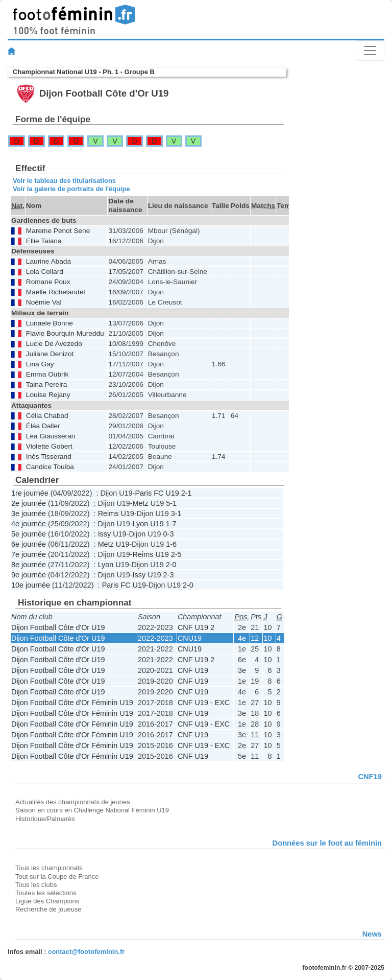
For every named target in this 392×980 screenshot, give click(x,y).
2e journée (29, 503)
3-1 (176, 514)
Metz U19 (149, 503)
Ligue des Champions (47, 901)
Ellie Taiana (44, 241)
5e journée (29, 534)
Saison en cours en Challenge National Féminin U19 (92, 810)
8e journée (29, 565)
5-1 (171, 503)
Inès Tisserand (49, 457)
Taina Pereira (47, 384)
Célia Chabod (47, 416)
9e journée (29, 575)
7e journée (29, 554)
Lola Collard (45, 272)
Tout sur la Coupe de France (57, 877)
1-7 (171, 524)
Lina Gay (40, 364)
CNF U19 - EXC (204, 703)
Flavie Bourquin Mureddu (65, 333)
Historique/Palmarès (45, 819)
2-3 (169, 575)
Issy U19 (112, 534)
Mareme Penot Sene (58, 231)
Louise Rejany (48, 395)
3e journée (29, 514)
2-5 (176, 554)
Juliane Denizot (50, 354)
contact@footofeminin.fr (86, 952)
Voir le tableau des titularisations (64, 181)
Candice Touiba (50, 467)
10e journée (31, 585)
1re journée (30, 493)
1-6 (171, 544)
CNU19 (190, 638)
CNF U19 (193, 670)
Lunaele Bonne (50, 323)
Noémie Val (44, 302)
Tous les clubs (36, 885)
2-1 (187, 493)
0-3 (169, 534)
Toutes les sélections (46, 893)
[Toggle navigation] (370, 51)
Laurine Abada (48, 261)
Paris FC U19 (157, 493)
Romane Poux (48, 282)
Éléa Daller (43, 426)
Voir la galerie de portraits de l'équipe (71, 189)
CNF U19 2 (196, 627)
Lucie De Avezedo (54, 344)
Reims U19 (116, 514)
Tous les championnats (49, 868)
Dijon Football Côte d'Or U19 (58, 627)
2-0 (171, 565)
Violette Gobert (49, 446)
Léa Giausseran (51, 436)
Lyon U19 (148, 524)
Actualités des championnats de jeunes (73, 802)
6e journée (29, 544)
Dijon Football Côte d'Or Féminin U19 (72, 703)
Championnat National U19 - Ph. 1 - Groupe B (84, 72)
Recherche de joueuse (48, 909)
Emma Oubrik (47, 374)
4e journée (29, 524)
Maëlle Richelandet (56, 292)
